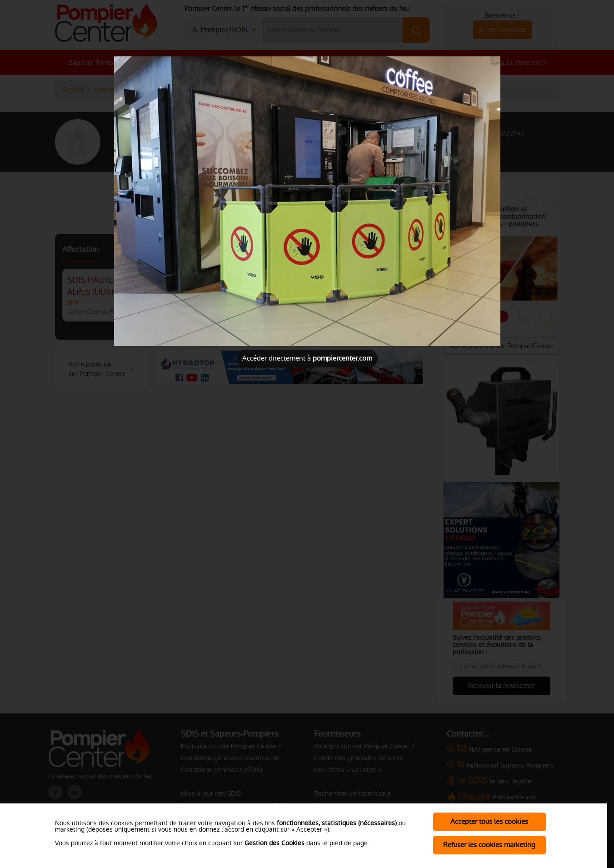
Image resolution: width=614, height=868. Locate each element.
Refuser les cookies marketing (489, 845)
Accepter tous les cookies (489, 821)
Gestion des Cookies (275, 843)
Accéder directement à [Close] (307, 358)
